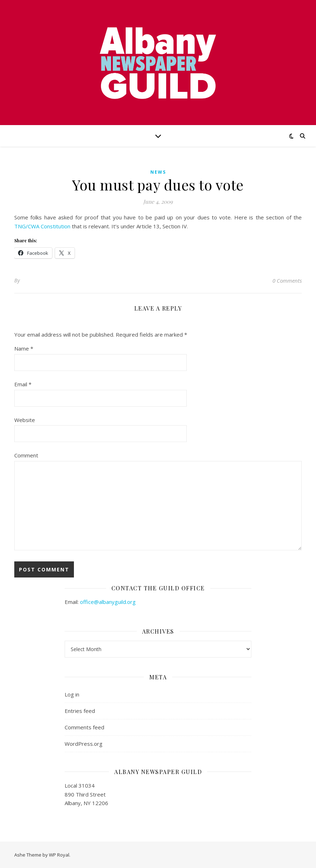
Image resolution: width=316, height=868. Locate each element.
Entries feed (80, 711)
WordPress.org (84, 744)
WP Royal (59, 855)
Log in (72, 694)
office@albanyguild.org (108, 602)
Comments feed (84, 727)
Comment (26, 455)
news (158, 172)
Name (24, 348)
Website (25, 420)
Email (23, 384)
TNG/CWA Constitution (43, 226)
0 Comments (287, 281)
